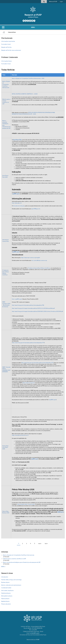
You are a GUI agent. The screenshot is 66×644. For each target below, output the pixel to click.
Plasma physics (5, 599)
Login (61, 2)
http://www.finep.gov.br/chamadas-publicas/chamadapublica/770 (28, 343)
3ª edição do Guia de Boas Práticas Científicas (39, 268)
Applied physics (5, 601)
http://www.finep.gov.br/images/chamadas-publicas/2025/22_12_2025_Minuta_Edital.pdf (33, 308)
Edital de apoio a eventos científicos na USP (15, 559)
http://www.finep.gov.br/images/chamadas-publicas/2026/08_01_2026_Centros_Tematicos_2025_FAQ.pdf (37, 311)
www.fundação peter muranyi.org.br (26, 504)
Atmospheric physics (7, 596)
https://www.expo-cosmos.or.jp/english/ (31, 258)
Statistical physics (6, 593)
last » (46, 543)
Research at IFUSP (33, 15)
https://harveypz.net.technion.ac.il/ (20, 435)
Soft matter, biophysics (7, 590)
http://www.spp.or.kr (17, 203)
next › (40, 543)
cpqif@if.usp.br (16, 194)
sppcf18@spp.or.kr (36, 209)
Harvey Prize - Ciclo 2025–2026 (6, 447)
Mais (3, 567)
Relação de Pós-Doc (6, 47)
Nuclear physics (5, 582)
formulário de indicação (19, 206)
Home (4, 32)
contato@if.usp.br (35, 633)
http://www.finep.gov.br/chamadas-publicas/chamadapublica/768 (28, 305)
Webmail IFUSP (53, 2)
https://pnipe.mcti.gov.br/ (29, 383)
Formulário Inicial (6, 44)
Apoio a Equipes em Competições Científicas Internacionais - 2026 (28, 78)
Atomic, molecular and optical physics (11, 585)
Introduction (5, 577)
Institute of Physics (33, 17)
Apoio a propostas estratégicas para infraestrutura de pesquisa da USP (22, 562)
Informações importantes (8, 41)
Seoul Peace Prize (17, 140)
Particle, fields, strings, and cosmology (11, 580)
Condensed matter (6, 588)
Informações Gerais (6, 61)
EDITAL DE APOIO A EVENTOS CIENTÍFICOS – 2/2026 (25, 94)
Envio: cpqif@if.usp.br (17, 299)
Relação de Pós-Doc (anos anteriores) (11, 50)
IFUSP (38, 640)
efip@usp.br (60, 512)
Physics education (6, 604)
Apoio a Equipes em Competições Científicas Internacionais (6, 84)
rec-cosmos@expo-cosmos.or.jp (39, 260)
